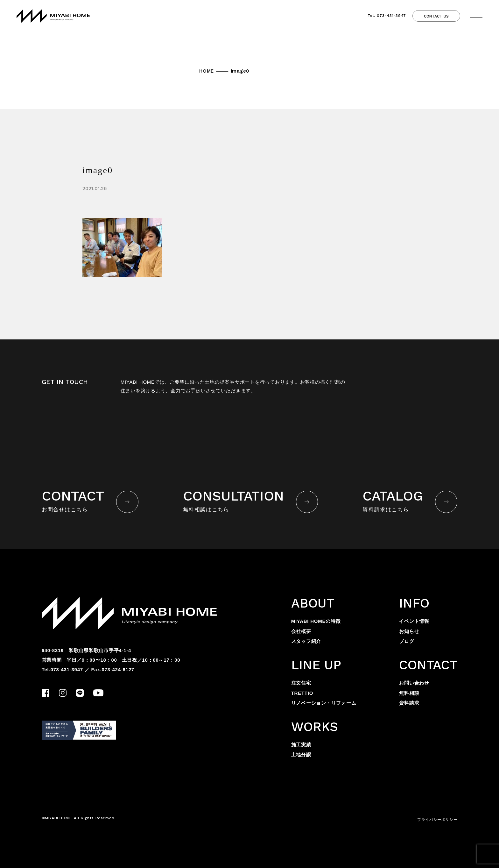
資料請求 (409, 703)
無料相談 (409, 693)
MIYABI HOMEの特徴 (316, 621)
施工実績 (301, 745)
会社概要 (301, 631)
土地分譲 (301, 754)
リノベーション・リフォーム (324, 703)
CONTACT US (436, 16)
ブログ (407, 641)
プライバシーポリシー (437, 820)
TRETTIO (302, 693)
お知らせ (409, 631)
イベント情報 (414, 621)
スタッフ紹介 (306, 641)
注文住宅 (301, 683)
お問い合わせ (414, 683)
